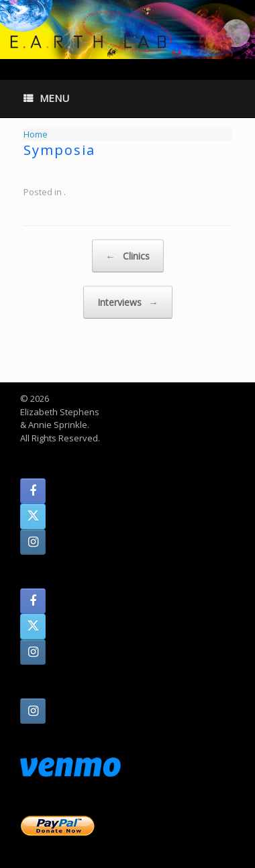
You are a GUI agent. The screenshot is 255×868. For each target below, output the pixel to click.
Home (36, 134)
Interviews (128, 302)
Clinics (128, 256)
